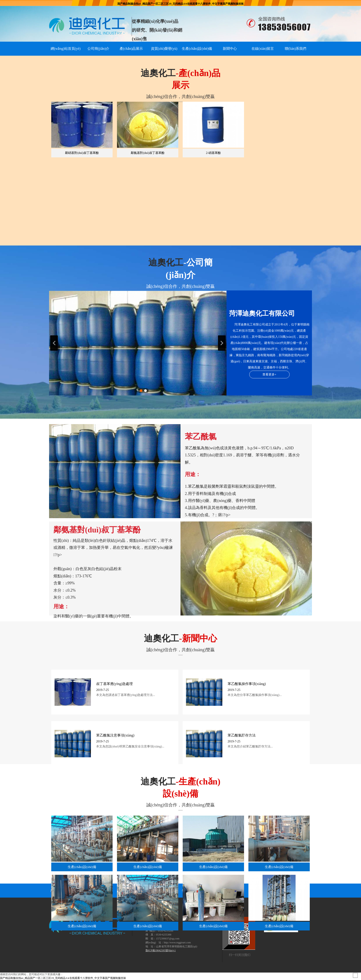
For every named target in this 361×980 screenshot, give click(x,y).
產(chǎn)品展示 (131, 49)
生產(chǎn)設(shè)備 (197, 49)
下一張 (222, 343)
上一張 (54, 343)
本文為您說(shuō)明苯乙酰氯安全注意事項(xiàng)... (130, 746)
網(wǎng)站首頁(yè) (66, 49)
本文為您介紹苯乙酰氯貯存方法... (250, 746)
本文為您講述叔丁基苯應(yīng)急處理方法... (126, 695)
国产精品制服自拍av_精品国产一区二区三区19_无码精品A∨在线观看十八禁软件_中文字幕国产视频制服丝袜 (180, 4)
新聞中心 (230, 49)
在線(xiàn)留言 (263, 49)
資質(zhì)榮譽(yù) (164, 49)
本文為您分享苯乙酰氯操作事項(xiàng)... (255, 695)
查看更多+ (269, 374)
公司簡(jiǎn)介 (98, 49)
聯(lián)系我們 (296, 49)
